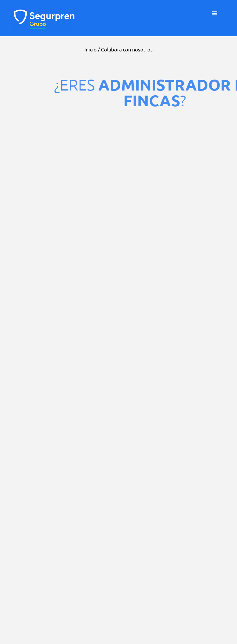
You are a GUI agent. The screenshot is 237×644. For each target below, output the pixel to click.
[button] (215, 13)
